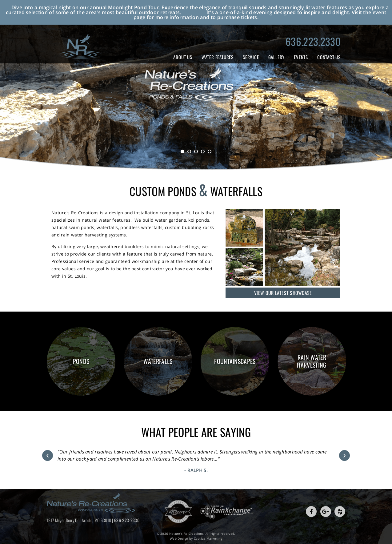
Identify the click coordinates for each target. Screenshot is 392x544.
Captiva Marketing (208, 538)
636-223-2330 (127, 520)
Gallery (277, 57)
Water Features (218, 57)
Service (251, 57)
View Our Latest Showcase (283, 293)
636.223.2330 (313, 41)
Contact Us (329, 57)
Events (301, 57)
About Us (183, 57)
